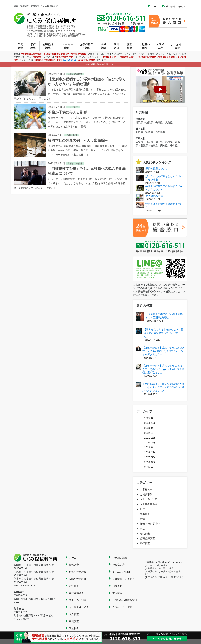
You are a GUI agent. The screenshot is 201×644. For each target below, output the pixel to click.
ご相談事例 (146, 494)
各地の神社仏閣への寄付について (100, 64)
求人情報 (117, 593)
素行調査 (33, 46)
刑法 (142, 509)
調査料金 (129, 46)
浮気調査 (20, 46)
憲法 (142, 519)
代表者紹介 (119, 586)
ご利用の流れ (144, 46)
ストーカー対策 (66, 46)
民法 (142, 529)
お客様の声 (160, 46)
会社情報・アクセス (176, 7)
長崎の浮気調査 (78, 579)
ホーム (155, 7)
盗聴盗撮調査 (48, 46)
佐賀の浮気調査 (78, 572)
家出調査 (117, 46)
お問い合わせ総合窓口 (125, 600)
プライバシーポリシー (125, 607)
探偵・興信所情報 (150, 524)
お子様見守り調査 (87, 46)
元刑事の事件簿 (149, 504)
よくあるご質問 (178, 46)
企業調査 (104, 46)
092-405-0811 (69, 60)
